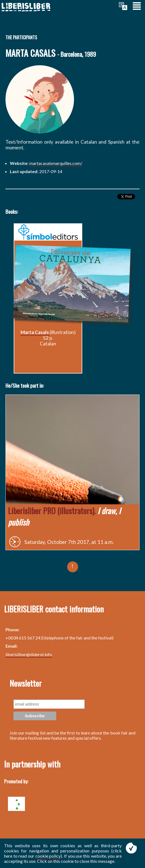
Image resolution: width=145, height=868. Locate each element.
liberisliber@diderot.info (29, 654)
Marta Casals (35, 332)
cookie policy (48, 856)
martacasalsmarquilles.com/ (56, 163)
